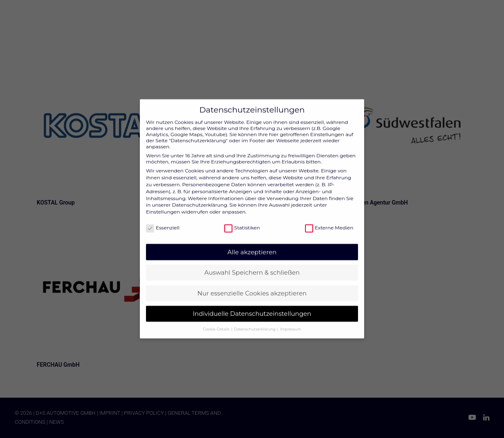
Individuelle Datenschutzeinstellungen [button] (252, 303)
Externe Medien (329, 217)
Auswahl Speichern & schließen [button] (252, 261)
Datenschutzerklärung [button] (255, 318)
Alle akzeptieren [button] (252, 241)
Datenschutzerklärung (200, 194)
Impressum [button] (291, 318)
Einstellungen (163, 201)
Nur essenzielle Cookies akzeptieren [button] (252, 282)
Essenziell (163, 217)
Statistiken (242, 217)
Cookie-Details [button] (217, 318)
